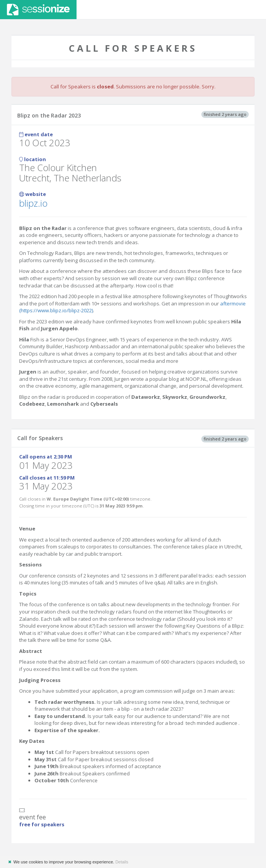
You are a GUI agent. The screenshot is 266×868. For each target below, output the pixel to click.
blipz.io (33, 203)
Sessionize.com (38, 10)
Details (122, 862)
